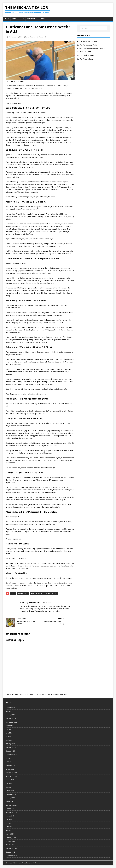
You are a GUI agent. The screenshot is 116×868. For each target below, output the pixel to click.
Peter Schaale (37, 593)
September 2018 (11, 856)
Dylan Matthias (30, 37)
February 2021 (11, 765)
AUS (13, 593)
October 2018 (10, 852)
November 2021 (11, 747)
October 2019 (10, 809)
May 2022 (9, 737)
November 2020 (11, 773)
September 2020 (11, 776)
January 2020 (10, 798)
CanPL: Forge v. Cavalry (86, 59)
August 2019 (10, 816)
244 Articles (47, 603)
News (7, 19)
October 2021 (10, 751)
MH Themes (37, 863)
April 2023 (9, 711)
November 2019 (11, 805)
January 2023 (10, 715)
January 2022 (10, 744)
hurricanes (23, 593)
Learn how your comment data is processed (51, 694)
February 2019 (11, 838)
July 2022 (9, 729)
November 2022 (11, 718)
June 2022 (9, 733)
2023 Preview (32, 19)
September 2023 (11, 708)
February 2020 (11, 794)
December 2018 (11, 845)
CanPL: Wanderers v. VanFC (87, 45)
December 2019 (11, 801)
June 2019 (9, 823)
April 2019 (9, 830)
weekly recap (51, 593)
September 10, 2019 (15, 37)
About (43, 19)
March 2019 (10, 834)
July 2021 (9, 758)
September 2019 (11, 812)
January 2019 (10, 841)
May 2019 (9, 827)
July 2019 (9, 820)
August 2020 (10, 780)
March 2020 (10, 791)
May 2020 (9, 787)
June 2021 (9, 762)
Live (22, 19)
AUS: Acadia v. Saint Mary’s (87, 41)
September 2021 (11, 755)
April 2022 (9, 740)
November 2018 (11, 848)
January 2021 (10, 769)
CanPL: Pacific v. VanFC (86, 55)
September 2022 (11, 722)
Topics (15, 19)
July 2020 (9, 783)
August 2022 (10, 726)
